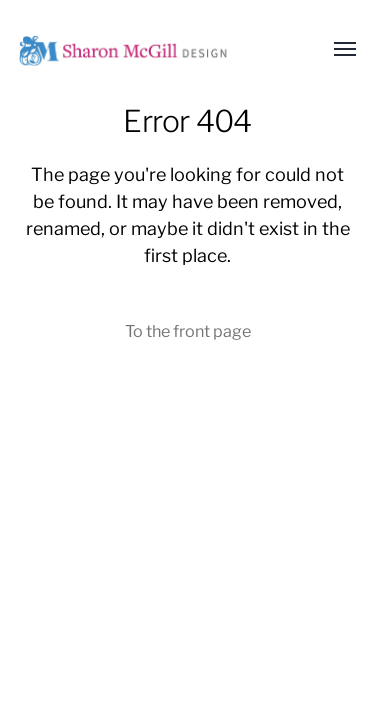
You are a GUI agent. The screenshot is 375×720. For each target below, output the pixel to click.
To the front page (188, 331)
